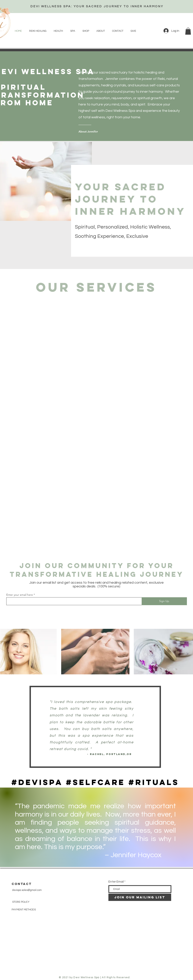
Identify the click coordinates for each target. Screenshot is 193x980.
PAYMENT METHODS (24, 910)
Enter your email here (20, 595)
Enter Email (116, 882)
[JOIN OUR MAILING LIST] (140, 897)
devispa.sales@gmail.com (27, 890)
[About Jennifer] (94, 132)
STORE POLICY (21, 902)
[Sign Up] (164, 601)
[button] (188, 31)
